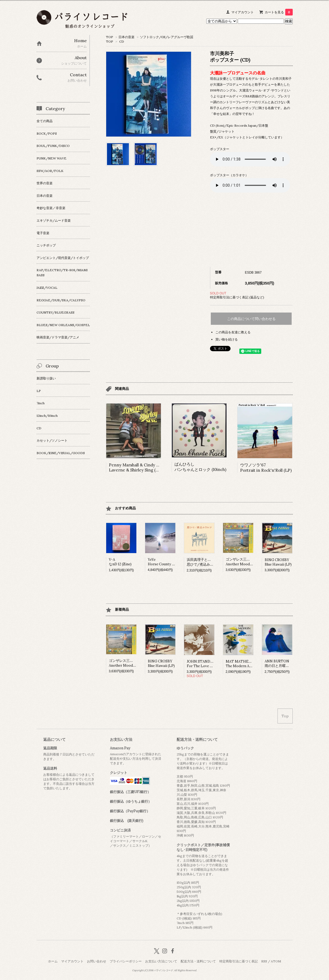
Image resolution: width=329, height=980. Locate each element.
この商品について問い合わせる (251, 319)
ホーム (53, 961)
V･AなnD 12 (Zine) (120, 562)
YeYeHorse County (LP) (163, 562)
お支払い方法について (161, 961)
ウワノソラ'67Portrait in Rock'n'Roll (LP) (266, 468)
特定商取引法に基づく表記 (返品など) (237, 297)
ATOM (276, 961)
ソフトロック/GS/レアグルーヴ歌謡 (167, 37)
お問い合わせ (97, 961)
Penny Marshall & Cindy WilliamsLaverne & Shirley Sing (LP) (140, 467)
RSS (264, 961)
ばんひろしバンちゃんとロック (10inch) (200, 467)
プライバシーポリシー (126, 961)
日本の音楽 (126, 37)
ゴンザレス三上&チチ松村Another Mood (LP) (246, 562)
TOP (110, 37)
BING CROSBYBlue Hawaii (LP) (278, 562)
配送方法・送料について (198, 961)
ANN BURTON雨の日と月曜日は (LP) (282, 663)
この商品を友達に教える (233, 332)
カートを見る (279, 12)
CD (122, 41)
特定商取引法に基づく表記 (239, 961)
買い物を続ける (227, 339)
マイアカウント (243, 12)
